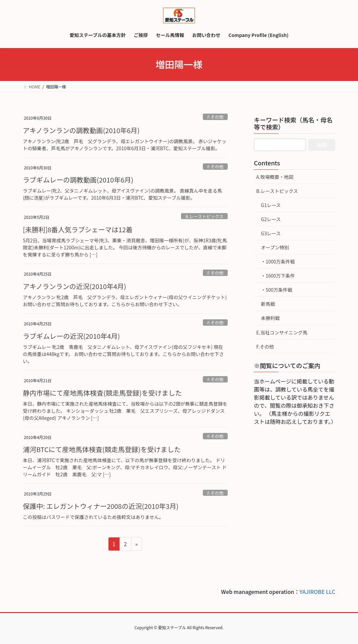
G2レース (271, 219)
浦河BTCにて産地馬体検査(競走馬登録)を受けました (102, 449)
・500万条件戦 (277, 290)
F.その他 (215, 117)
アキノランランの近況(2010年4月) (75, 286)
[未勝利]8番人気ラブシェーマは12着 (78, 229)
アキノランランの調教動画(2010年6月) (81, 130)
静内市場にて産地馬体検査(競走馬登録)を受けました (102, 393)
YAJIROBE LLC (317, 592)
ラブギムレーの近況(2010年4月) (71, 336)
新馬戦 (268, 304)
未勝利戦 (270, 318)
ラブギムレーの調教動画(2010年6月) (78, 180)
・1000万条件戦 (278, 261)
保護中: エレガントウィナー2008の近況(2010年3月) (101, 506)
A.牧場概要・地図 (275, 177)
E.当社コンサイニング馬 (282, 332)
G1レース (271, 205)
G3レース (271, 233)
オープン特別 (275, 247)
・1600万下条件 (278, 276)
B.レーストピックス (204, 216)
